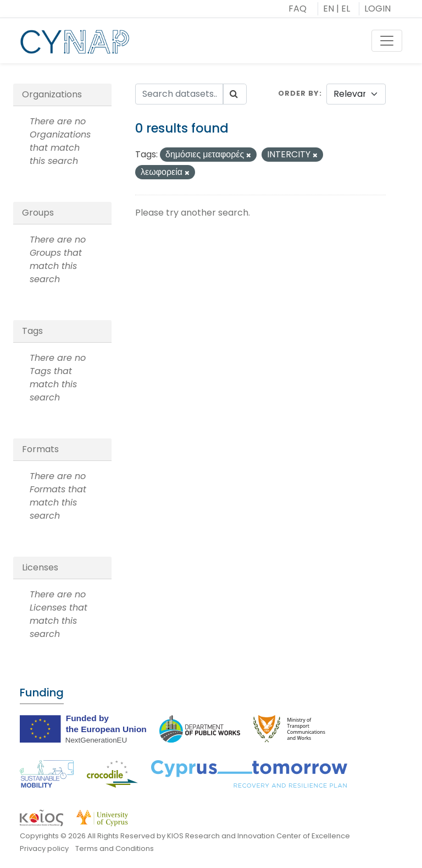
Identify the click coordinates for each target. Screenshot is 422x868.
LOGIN (377, 9)
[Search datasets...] (179, 94)
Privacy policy (44, 848)
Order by (299, 93)
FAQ (298, 9)
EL (346, 9)
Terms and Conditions (115, 848)
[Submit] (235, 94)
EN (329, 9)
